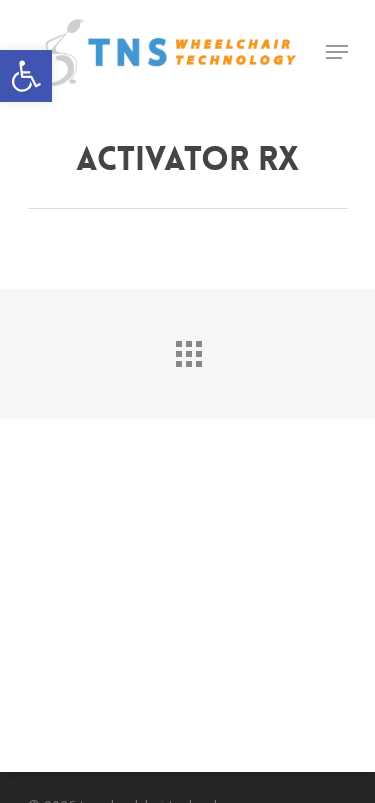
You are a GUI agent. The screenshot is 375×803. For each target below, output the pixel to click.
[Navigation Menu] (337, 52)
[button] (26, 76)
